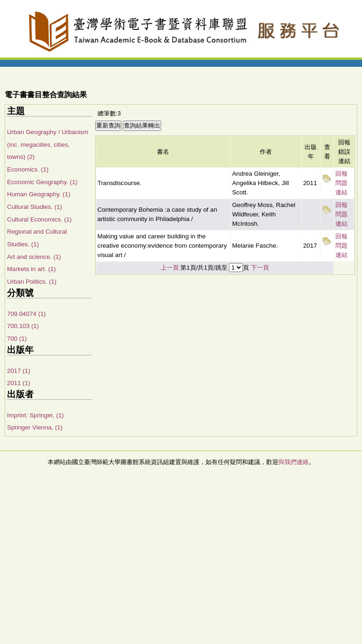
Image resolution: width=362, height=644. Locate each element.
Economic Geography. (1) (42, 182)
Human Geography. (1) (39, 194)
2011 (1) (19, 383)
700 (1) (17, 339)
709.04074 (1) (26, 314)
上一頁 (170, 268)
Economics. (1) (28, 169)
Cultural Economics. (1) (39, 219)
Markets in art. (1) (31, 269)
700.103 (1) (23, 326)
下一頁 (260, 268)
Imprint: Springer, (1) (35, 415)
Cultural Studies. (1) (35, 207)
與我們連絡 (294, 462)
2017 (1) (19, 371)
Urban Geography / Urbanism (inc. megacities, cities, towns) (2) (48, 144)
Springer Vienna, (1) (35, 427)
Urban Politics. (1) (32, 282)
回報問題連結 (341, 183)
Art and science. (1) (34, 257)
